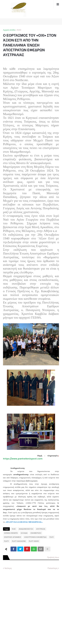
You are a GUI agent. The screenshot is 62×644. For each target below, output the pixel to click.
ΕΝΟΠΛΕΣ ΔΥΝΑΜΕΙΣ (13, 537)
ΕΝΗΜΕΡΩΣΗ (36, 533)
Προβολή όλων (53, 557)
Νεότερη (8, 568)
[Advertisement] (31, 605)
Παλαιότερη (53, 568)
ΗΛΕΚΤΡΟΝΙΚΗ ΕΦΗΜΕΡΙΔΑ (35, 537)
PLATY (7, 541)
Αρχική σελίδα (9, 30)
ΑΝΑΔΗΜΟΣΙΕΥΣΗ (26, 529)
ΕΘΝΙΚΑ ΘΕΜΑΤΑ (11, 533)
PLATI (52, 537)
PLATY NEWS (34, 541)
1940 (19, 30)
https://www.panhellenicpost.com (23, 459)
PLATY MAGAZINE (19, 541)
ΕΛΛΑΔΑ (24, 533)
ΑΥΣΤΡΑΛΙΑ (41, 529)
